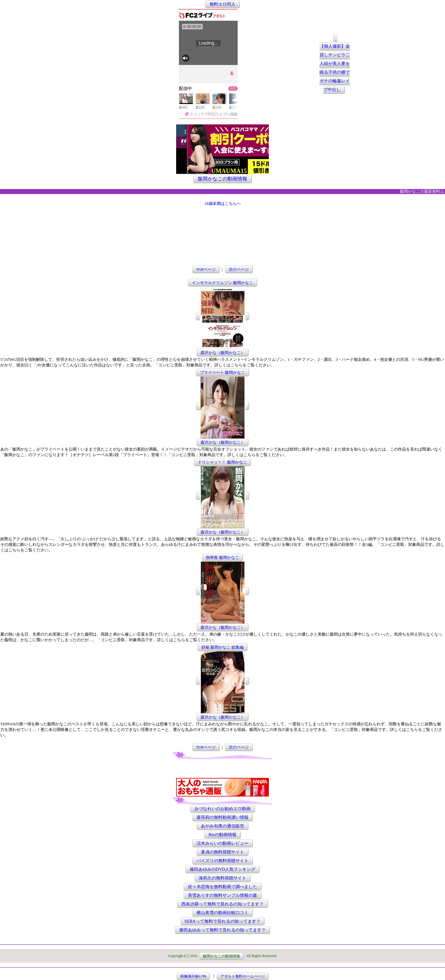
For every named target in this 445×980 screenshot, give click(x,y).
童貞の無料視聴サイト (222, 852)
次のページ (239, 269)
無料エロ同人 (222, 4)
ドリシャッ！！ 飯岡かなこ (222, 462)
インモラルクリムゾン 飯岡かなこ (222, 283)
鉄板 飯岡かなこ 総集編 (223, 647)
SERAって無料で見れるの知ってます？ (222, 921)
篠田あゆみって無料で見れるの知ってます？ (222, 930)
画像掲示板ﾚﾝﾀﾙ (193, 976)
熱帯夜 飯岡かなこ (222, 557)
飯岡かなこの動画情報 (222, 179)
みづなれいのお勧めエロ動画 (222, 809)
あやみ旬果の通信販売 (222, 826)
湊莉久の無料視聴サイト (222, 878)
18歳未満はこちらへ (223, 203)
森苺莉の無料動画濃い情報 (222, 817)
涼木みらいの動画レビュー (222, 843)
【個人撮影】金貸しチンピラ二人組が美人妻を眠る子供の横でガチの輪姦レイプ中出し (335, 68)
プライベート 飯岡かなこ (222, 372)
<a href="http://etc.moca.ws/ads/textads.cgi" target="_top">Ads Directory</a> (222, 769)
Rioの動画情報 (222, 835)
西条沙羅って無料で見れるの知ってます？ (222, 904)
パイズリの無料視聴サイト (222, 861)
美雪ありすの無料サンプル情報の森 (222, 895)
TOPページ (206, 269)
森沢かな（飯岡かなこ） (223, 353)
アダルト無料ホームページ (243, 976)
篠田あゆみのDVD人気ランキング (222, 869)
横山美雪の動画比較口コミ (222, 913)
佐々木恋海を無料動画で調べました (222, 887)
